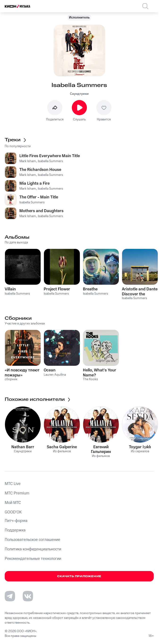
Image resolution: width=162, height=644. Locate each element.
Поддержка (15, 530)
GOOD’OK (13, 512)
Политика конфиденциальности (33, 549)
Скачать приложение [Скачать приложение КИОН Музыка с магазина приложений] (79, 576)
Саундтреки (79, 94)
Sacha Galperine (62, 447)
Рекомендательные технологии (33, 559)
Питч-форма (16, 521)
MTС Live (13, 484)
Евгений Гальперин (101, 449)
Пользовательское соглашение (32, 540)
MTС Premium (17, 493)
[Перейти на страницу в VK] (28, 596)
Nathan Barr (23, 447)
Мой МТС (13, 503)
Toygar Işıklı (140, 447)
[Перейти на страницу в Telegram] (10, 596)
